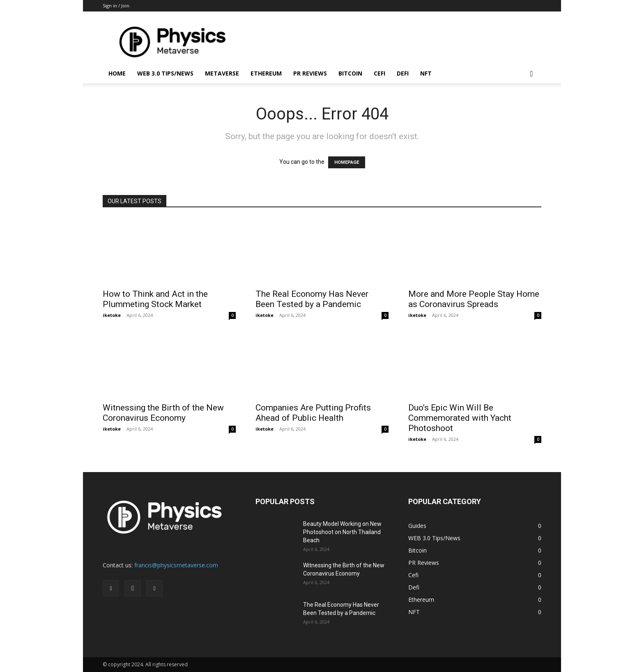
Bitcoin (350, 73)
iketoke (112, 315)
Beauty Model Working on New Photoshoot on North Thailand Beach (342, 532)
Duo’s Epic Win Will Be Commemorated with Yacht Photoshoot (460, 418)
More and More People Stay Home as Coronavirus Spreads (474, 299)
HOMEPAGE (347, 162)
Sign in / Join (116, 6)
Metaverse (222, 73)
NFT (426, 73)
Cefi (379, 73)
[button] (531, 74)
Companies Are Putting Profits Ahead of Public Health (313, 413)
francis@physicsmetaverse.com (176, 565)
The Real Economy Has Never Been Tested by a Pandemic (312, 299)
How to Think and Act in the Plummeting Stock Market (155, 299)
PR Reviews (310, 73)
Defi (403, 73)
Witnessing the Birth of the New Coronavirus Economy (163, 413)
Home (117, 73)
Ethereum (266, 73)
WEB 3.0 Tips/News (165, 73)
